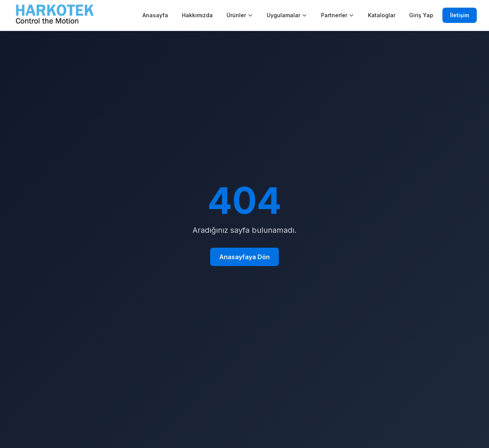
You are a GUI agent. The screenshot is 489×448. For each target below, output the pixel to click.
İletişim (460, 15)
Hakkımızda (197, 15)
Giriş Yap (421, 15)
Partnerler (338, 15)
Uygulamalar (287, 15)
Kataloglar (382, 15)
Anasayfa (155, 15)
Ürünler (240, 15)
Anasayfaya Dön (244, 257)
